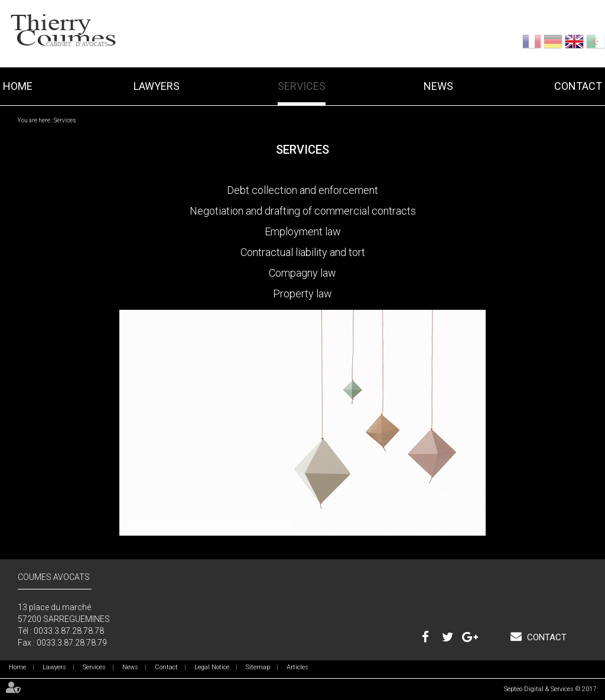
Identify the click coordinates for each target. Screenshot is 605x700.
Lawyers (157, 86)
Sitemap (258, 667)
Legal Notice (212, 667)
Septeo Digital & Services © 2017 (550, 689)
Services (302, 86)
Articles (297, 667)
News (438, 86)
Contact (578, 86)
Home (18, 86)
